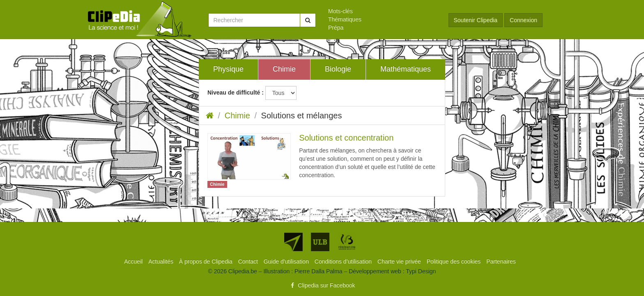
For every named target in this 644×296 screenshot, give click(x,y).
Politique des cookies (454, 261)
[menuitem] (382, 11)
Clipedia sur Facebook (322, 285)
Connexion (523, 20)
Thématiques (345, 19)
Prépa (336, 28)
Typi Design (421, 271)
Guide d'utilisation (287, 261)
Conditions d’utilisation (344, 261)
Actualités (162, 261)
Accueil (134, 261)
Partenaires (501, 261)
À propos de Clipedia (207, 261)
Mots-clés (340, 11)
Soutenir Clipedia (476, 20)
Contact (249, 261)
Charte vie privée (400, 261)
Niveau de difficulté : (236, 92)
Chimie (237, 116)
